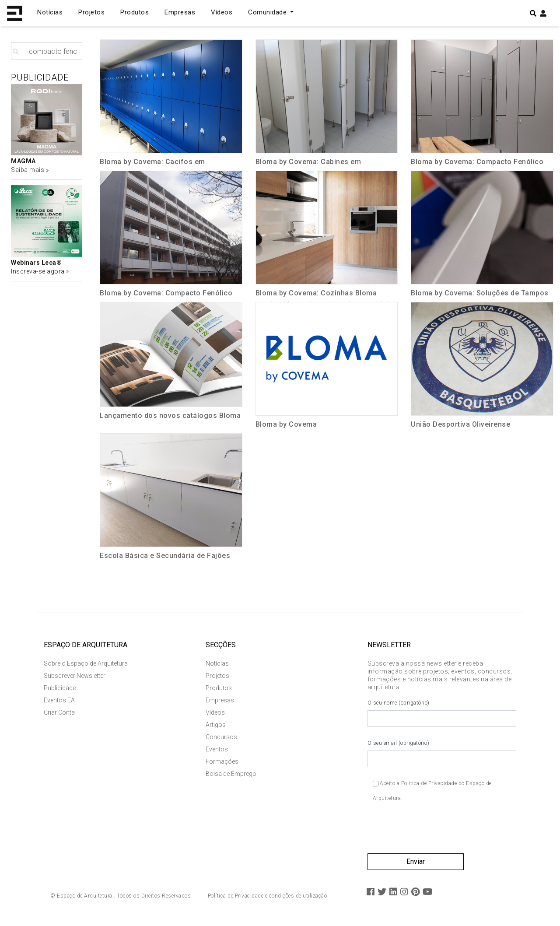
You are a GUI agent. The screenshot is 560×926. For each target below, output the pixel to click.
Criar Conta (59, 712)
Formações (222, 761)
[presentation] (434, 831)
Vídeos (222, 12)
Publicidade (60, 688)
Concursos (221, 737)
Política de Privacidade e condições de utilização (268, 896)
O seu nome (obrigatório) (442, 713)
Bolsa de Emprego (231, 774)
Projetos (91, 12)
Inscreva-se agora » (40, 271)
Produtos (135, 12)
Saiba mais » (30, 170)
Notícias (50, 12)
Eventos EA (59, 700)
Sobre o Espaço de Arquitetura (86, 663)
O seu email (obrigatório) (442, 754)
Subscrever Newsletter (75, 676)
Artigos (216, 725)
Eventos (217, 749)
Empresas (180, 12)
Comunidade (268, 12)
